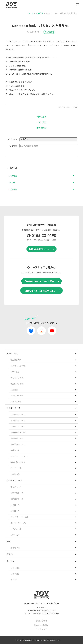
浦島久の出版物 (17, 384)
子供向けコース (13, 408)
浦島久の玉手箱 (17, 395)
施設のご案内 (16, 360)
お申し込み (15, 474)
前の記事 (42, 117)
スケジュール (16, 468)
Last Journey (16, 402)
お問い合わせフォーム (39, 249)
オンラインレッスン (19, 523)
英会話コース (16, 487)
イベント (12, 182)
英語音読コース (17, 438)
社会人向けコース (14, 480)
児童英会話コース (18, 414)
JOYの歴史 (15, 372)
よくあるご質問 (17, 378)
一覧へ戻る (41, 122)
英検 (9, 541)
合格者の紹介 (16, 548)
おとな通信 (49, 32)
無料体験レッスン (18, 462)
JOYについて (12, 353)
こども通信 (13, 189)
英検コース (15, 450)
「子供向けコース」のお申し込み (39, 281)
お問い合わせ (41, 621)
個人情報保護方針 (41, 625)
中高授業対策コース (19, 432)
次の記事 (42, 128)
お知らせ (40, 13)
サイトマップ (41, 629)
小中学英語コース (18, 444)
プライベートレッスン (20, 456)
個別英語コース (17, 493)
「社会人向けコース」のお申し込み (39, 291)
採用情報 (14, 390)
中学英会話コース (18, 426)
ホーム (30, 13)
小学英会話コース (18, 420)
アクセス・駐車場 (18, 366)
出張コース (15, 505)
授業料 (10, 554)
